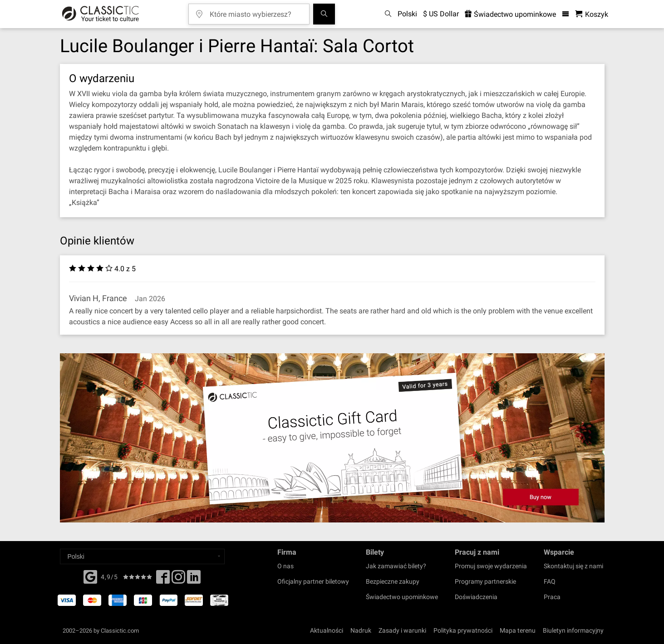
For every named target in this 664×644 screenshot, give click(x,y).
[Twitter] (178, 580)
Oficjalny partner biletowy (313, 581)
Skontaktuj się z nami (573, 566)
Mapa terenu (518, 630)
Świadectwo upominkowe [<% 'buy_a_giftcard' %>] (510, 14)
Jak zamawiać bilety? (396, 566)
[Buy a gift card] (332, 438)
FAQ (550, 581)
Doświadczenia (476, 597)
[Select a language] (142, 556)
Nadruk (361, 630)
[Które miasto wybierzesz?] (256, 11)
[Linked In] (194, 580)
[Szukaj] (324, 14)
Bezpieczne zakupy (393, 581)
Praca (552, 597)
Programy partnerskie (485, 581)
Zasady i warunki (402, 630)
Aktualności (327, 630)
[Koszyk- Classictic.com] (592, 14)
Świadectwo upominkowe (402, 597)
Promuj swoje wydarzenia (491, 566)
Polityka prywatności (463, 630)
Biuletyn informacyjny (573, 630)
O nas (285, 566)
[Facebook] (90, 576)
